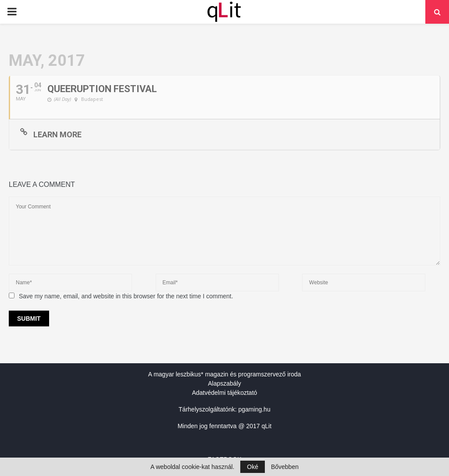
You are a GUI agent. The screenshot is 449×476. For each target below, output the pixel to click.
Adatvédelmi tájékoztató (225, 393)
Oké (253, 467)
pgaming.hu (255, 409)
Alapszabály (224, 383)
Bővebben (285, 467)
